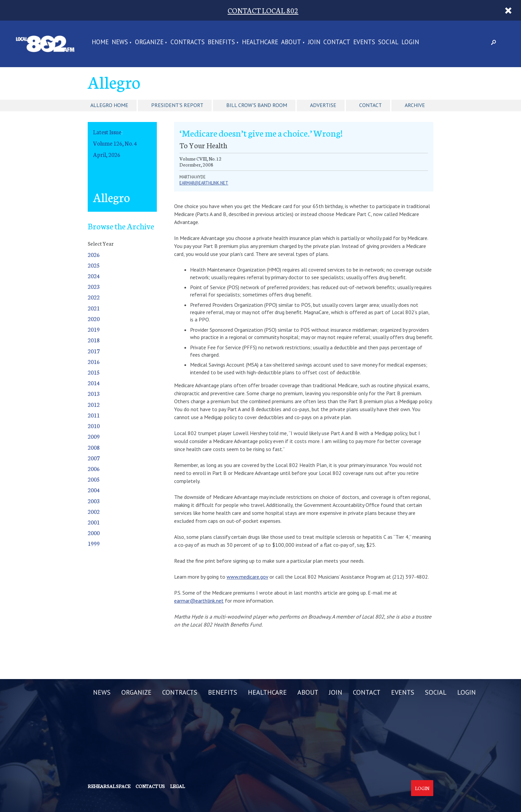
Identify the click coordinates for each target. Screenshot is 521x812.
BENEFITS (221, 42)
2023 (94, 286)
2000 (94, 533)
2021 (94, 308)
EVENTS (364, 42)
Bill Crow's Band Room (257, 105)
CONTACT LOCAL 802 (263, 10)
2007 (94, 458)
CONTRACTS (188, 42)
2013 (94, 393)
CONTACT (337, 42)
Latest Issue (107, 132)
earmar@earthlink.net (204, 183)
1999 (94, 543)
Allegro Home (109, 105)
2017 (94, 351)
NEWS (120, 42)
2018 (94, 340)
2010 (94, 426)
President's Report (177, 105)
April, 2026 (107, 154)
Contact (370, 105)
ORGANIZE (149, 42)
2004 (94, 490)
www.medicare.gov (247, 577)
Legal (177, 786)
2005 (94, 479)
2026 (94, 254)
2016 (94, 361)
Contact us (150, 786)
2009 (94, 436)
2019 (94, 329)
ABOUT (291, 42)
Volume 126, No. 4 (115, 143)
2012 (94, 404)
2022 (94, 297)
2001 (94, 522)
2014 (94, 383)
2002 (94, 511)
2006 (94, 468)
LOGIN (410, 42)
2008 (94, 447)
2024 (94, 276)
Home (100, 42)
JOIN (314, 42)
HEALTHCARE (260, 42)
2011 (94, 415)
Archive (415, 105)
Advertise (323, 105)
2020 (94, 319)
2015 (94, 372)
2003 (94, 501)
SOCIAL (388, 42)
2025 (94, 265)
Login (422, 788)
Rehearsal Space (109, 786)
